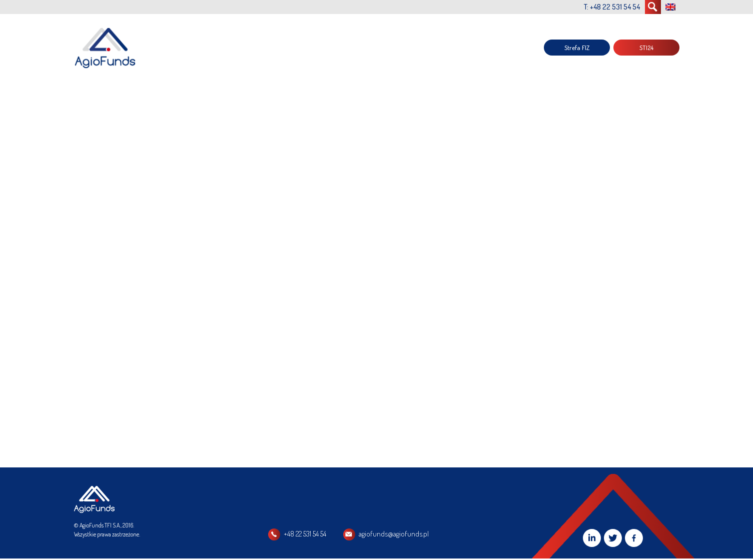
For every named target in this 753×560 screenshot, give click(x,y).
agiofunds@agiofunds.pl (394, 534)
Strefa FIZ (577, 48)
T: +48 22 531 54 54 (612, 7)
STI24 (646, 48)
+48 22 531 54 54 (305, 534)
